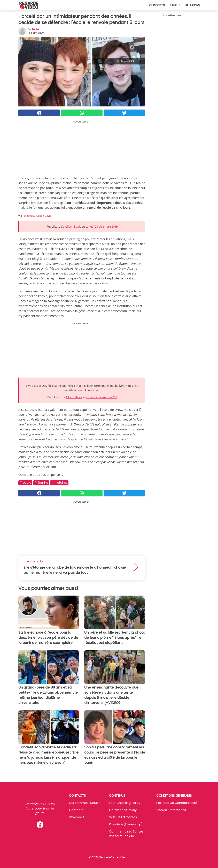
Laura (35, 29)
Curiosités (157, 5)
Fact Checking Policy (125, 803)
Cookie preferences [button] (171, 810)
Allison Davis (73, 227)
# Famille (41, 483)
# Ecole (25, 483)
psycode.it (77, 817)
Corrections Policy (123, 810)
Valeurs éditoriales (123, 817)
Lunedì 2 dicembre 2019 (102, 397)
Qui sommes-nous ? (85, 803)
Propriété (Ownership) (126, 824)
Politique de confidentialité (177, 803)
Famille (175, 5)
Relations (192, 5)
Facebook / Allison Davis (37, 216)
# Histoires (59, 483)
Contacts (76, 810)
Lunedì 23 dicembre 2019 (102, 227)
